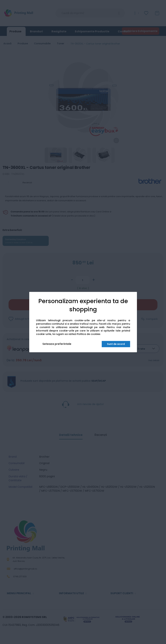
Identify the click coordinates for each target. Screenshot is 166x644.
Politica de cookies (89, 334)
